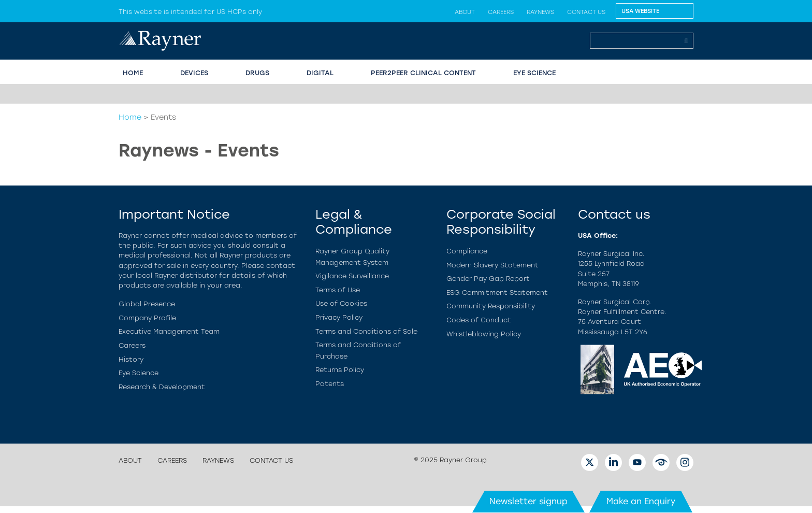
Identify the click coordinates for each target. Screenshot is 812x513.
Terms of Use (338, 290)
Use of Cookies (341, 303)
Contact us (586, 12)
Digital (320, 73)
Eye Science (139, 373)
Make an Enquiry (641, 501)
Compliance (467, 251)
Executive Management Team (169, 331)
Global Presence (147, 304)
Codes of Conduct (479, 320)
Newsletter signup (528, 501)
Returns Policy (340, 370)
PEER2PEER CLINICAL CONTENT (423, 73)
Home (130, 117)
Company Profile (147, 318)
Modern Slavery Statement (492, 265)
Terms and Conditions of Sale (366, 331)
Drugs (257, 73)
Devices (194, 73)
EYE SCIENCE (534, 73)
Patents (330, 384)
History (131, 359)
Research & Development (162, 387)
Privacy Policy (339, 317)
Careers (501, 12)
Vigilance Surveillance (352, 276)
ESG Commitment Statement (497, 293)
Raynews (540, 12)
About (465, 12)
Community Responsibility (491, 306)
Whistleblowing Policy (484, 334)
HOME (133, 73)
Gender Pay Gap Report (488, 279)
